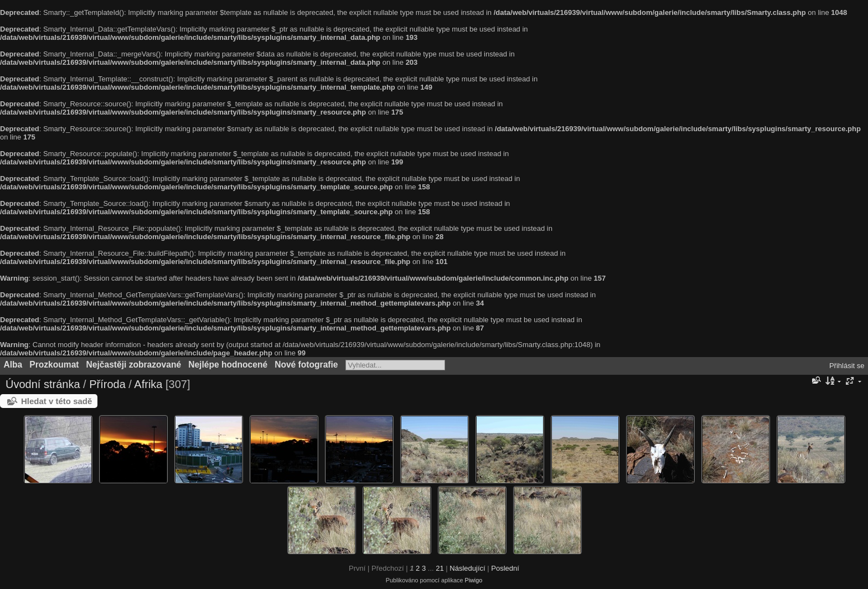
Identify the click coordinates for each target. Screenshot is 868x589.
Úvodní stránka (43, 384)
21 (440, 568)
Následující (467, 568)
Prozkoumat (54, 365)
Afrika (148, 384)
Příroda (107, 384)
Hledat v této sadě (56, 401)
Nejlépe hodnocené (228, 365)
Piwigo (473, 580)
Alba (13, 365)
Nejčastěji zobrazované (134, 365)
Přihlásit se (847, 366)
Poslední (505, 568)
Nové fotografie (306, 365)
